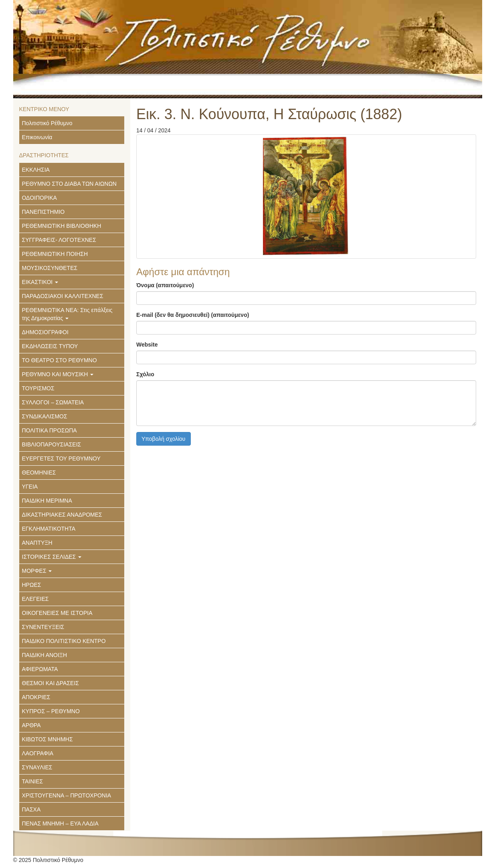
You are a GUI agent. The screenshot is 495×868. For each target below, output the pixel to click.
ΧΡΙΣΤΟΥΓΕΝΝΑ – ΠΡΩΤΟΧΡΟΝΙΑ (67, 795)
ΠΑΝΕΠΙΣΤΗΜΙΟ (43, 212)
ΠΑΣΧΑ (31, 809)
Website (147, 345)
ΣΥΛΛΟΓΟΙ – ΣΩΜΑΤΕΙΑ (53, 402)
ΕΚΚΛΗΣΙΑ (36, 170)
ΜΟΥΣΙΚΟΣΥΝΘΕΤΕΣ (50, 268)
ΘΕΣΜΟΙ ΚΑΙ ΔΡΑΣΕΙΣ (51, 683)
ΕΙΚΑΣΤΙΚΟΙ (40, 282)
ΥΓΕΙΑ (30, 487)
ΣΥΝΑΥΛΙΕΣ (37, 767)
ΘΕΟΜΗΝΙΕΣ (39, 473)
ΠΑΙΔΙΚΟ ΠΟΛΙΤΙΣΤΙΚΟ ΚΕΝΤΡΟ (64, 641)
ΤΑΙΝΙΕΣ (33, 781)
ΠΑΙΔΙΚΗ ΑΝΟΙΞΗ (45, 655)
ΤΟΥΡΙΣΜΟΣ (38, 388)
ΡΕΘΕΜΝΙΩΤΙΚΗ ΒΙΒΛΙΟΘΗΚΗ (62, 226)
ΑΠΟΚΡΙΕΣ (36, 697)
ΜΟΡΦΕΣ (37, 571)
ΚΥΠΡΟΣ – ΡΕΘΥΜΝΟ (51, 711)
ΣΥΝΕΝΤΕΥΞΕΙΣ (43, 627)
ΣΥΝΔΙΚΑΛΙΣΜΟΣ (45, 416)
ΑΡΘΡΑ (31, 725)
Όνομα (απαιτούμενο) (165, 285)
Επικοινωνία (37, 137)
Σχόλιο (145, 374)
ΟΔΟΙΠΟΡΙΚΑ (39, 198)
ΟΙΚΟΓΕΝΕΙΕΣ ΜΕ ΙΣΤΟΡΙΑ (57, 613)
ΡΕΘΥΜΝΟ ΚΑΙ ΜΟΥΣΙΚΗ (58, 374)
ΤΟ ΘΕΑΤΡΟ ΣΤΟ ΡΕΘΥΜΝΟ (60, 360)
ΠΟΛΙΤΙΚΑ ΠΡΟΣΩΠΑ (49, 430)
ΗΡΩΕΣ (32, 585)
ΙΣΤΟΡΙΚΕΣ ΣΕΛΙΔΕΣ (52, 557)
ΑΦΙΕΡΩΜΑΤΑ (40, 669)
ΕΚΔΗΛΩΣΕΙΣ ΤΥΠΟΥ (50, 346)
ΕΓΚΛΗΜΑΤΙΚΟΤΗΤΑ (49, 529)
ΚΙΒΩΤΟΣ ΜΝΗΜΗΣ (47, 739)
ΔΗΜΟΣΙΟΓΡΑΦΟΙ (45, 332)
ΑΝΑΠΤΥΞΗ (37, 543)
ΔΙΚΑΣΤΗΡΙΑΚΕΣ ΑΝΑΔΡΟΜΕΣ (62, 515)
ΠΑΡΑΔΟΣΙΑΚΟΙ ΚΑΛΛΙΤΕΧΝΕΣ (63, 296)
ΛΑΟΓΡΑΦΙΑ (38, 753)
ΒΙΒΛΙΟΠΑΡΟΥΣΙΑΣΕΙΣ (52, 444)
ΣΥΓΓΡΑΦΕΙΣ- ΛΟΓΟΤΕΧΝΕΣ (59, 240)
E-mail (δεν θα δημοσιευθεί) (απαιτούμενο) (193, 315)
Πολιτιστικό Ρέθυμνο (47, 123)
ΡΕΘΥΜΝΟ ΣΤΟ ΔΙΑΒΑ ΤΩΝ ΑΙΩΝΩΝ (69, 184)
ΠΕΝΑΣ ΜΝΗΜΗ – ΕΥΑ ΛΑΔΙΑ (60, 823)
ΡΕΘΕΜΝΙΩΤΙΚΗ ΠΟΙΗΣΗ (55, 254)
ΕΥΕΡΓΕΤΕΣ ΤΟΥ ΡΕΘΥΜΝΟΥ (61, 458)
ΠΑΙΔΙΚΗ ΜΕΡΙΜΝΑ (47, 501)
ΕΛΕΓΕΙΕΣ (35, 599)
